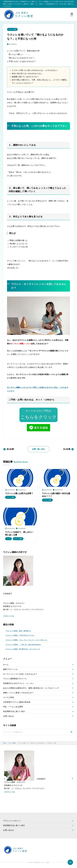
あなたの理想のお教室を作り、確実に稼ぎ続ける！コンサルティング (31, 688)
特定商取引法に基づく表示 (14, 712)
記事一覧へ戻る (38, 449)
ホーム (6, 665)
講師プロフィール (10, 669)
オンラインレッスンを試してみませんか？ (20, 674)
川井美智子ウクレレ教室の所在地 (17, 702)
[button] (5, 779)
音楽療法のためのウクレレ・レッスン (18, 683)
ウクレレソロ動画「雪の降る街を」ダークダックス (23, 649)
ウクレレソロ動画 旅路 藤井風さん (18, 631)
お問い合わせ (9, 716)
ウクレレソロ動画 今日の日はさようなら (20, 635)
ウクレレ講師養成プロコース (15, 679)
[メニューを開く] (72, 14)
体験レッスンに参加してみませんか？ (18, 693)
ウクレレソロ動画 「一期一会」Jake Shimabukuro (23, 645)
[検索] (71, 732)
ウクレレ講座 (12, 29)
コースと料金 (9, 697)
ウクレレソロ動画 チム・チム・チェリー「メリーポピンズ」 (27, 640)
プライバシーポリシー (12, 821)
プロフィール (9, 616)
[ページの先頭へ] (70, 862)
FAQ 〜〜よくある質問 (13, 707)
